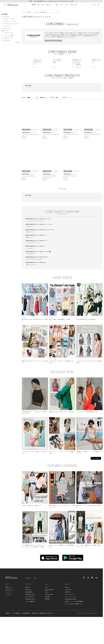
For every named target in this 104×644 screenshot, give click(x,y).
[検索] (91, 5)
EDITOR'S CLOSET (30, 594)
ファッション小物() (8, 36)
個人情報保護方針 (26, 613)
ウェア (51, 12)
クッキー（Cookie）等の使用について (74, 604)
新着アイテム (9, 587)
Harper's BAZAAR (49, 590)
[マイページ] (95, 5)
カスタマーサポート (70, 594)
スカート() (7, 26)
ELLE (76, 5)
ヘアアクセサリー (31, 254)
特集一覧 (27, 587)
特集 (72, 5)
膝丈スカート (30, 237)
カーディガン (30, 226)
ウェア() (5, 17)
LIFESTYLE (48, 5)
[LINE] (92, 578)
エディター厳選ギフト (31, 601)
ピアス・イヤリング (31, 259)
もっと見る (96, 458)
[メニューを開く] (5, 5)
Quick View (35, 130)
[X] (88, 578)
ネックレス (40, 259)
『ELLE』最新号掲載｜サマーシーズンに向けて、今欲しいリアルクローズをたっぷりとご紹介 (53, 1)
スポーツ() (6, 40)
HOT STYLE (28, 590)
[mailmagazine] (96, 578)
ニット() (6, 31)
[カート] (98, 5)
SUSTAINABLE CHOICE (71, 599)
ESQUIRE (47, 597)
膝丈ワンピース (30, 232)
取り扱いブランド (10, 590)
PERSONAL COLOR (30, 599)
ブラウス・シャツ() (9, 19)
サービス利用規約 (16, 613)
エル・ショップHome (26, 12)
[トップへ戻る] (100, 565)
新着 (57, 5)
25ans (47, 592)
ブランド (61, 5)
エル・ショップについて (71, 597)
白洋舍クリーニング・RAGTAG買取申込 (74, 601)
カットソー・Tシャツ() (10, 21)
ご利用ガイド (68, 592)
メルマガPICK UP (29, 597)
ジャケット (29, 243)
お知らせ (67, 587)
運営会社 (8, 613)
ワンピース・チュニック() (11, 24)
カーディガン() (9, 33)
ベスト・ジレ (36, 243)
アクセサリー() (7, 38)
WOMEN (34, 5)
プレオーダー (9, 594)
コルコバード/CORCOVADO (40, 12)
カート (36, 578)
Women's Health (49, 594)
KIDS (43, 5)
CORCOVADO (38, 219)
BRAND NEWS (29, 592)
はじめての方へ (68, 590)
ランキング (8, 592)
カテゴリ (67, 5)
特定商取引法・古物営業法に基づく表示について (43, 613)
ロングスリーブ (40, 221)
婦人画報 (47, 599)
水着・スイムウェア (31, 265)
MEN (39, 5)
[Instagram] (84, 578)
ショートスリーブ (31, 221)
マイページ (28, 578)
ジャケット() (7, 28)
